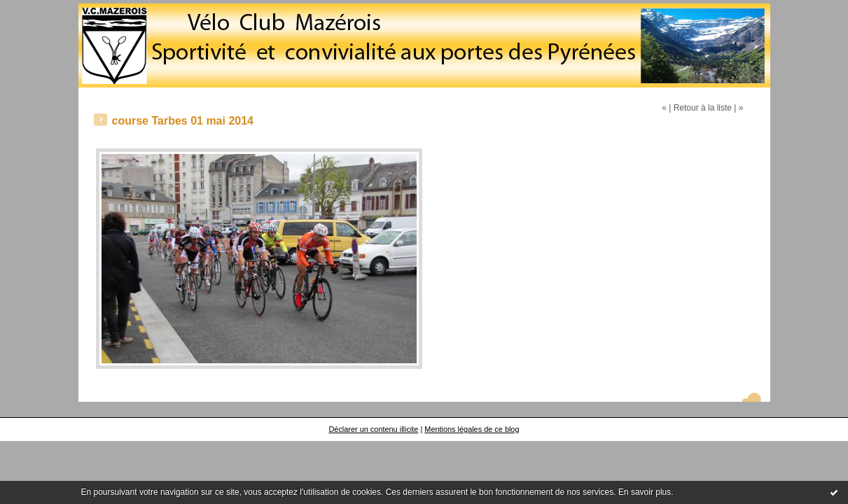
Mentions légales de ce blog (472, 429)
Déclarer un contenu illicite (373, 429)
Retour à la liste (703, 108)
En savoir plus (645, 492)
